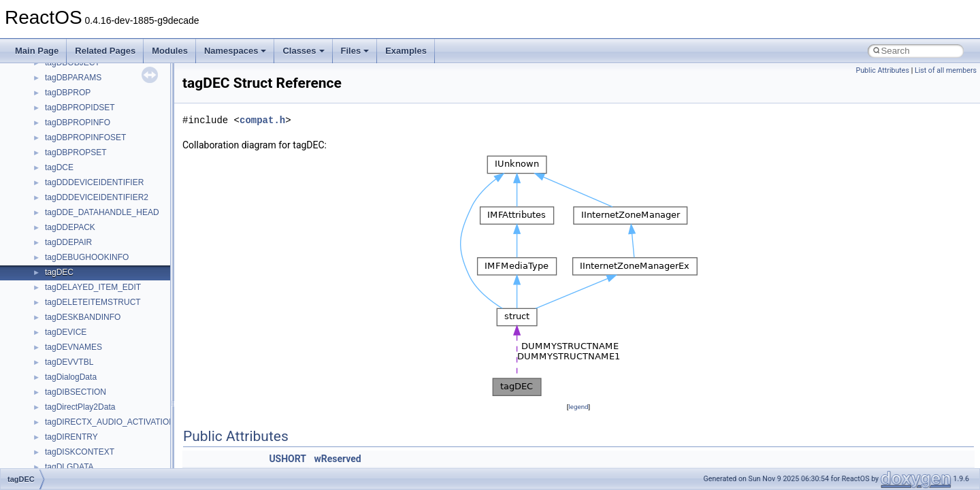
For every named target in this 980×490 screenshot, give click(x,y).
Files (355, 51)
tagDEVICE (66, 332)
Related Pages (105, 51)
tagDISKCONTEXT (80, 452)
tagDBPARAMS (73, 78)
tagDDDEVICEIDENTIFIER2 (97, 197)
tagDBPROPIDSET (80, 108)
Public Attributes (882, 70)
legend (578, 407)
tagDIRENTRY (71, 437)
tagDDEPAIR (68, 242)
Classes (303, 51)
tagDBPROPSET (76, 152)
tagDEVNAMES (73, 347)
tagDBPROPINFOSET (85, 137)
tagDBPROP (68, 93)
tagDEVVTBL (69, 362)
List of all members (946, 70)
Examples (406, 51)
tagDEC (59, 272)
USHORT (288, 459)
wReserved (338, 459)
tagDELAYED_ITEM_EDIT (93, 287)
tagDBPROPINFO (78, 122)
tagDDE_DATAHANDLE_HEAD (102, 212)
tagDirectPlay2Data (80, 407)
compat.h (262, 120)
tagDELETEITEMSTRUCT (93, 302)
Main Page (37, 51)
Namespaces (235, 51)
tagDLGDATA (69, 467)
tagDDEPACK (70, 227)
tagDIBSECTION (76, 392)
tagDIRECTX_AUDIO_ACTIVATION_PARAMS (129, 422)
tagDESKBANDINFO (83, 317)
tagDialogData (71, 377)
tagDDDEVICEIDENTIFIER (94, 182)
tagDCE (59, 167)
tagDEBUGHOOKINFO (87, 257)
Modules (170, 51)
